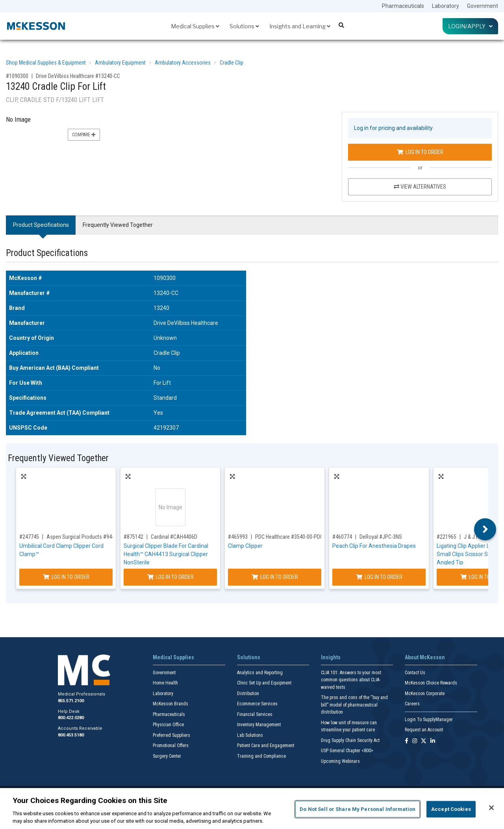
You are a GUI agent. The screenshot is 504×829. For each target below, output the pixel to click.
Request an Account (424, 730)
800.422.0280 (71, 718)
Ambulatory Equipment (120, 63)
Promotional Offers (171, 746)
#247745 (29, 537)
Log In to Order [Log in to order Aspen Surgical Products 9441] (66, 577)
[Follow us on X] (424, 741)
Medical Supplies (195, 26)
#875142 (133, 537)
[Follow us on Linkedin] (433, 741)
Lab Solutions (250, 735)
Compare (84, 135)
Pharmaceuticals (403, 6)
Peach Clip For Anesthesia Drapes (374, 546)
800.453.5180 (71, 735)
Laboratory (446, 6)
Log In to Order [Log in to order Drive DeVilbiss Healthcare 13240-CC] (420, 152)
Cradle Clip (232, 63)
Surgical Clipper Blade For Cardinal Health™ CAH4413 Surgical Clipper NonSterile (166, 554)
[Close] (491, 808)
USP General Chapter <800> (347, 751)
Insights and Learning (300, 26)
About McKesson (425, 657)
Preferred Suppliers (171, 735)
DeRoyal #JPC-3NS (381, 537)
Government (483, 6)
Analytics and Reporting (260, 673)
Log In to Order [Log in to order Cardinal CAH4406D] (170, 577)
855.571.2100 (71, 701)
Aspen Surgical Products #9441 (82, 537)
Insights (331, 657)
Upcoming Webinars (340, 761)
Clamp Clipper (245, 546)
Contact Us (415, 673)
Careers (412, 704)
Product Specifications (41, 225)
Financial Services (255, 714)
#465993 (238, 537)
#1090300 (17, 76)
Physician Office (168, 725)
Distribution (248, 694)
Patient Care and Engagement (266, 746)
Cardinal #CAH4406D (174, 537)
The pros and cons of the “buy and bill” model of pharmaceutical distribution (354, 705)
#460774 (342, 537)
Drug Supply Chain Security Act (350, 740)
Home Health (165, 683)
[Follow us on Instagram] (415, 741)
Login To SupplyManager (429, 720)
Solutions (244, 26)
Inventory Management (259, 725)
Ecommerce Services (257, 704)
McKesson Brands (170, 704)
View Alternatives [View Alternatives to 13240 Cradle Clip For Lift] (420, 187)
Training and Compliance (261, 756)
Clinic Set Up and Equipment (264, 683)
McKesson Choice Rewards (431, 683)
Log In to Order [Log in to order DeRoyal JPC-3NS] (379, 577)
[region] (252, 809)
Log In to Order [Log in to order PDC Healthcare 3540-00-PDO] (275, 577)
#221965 (447, 537)
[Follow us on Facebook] (407, 741)
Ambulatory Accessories (183, 63)
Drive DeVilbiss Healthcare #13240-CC (78, 76)
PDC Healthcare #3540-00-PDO (289, 537)
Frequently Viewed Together (118, 225)
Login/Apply (470, 26)
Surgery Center (167, 756)
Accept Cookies (451, 809)
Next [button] (485, 529)
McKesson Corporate (425, 694)
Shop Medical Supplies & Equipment (46, 63)
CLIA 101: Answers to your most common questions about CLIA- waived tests (351, 680)
